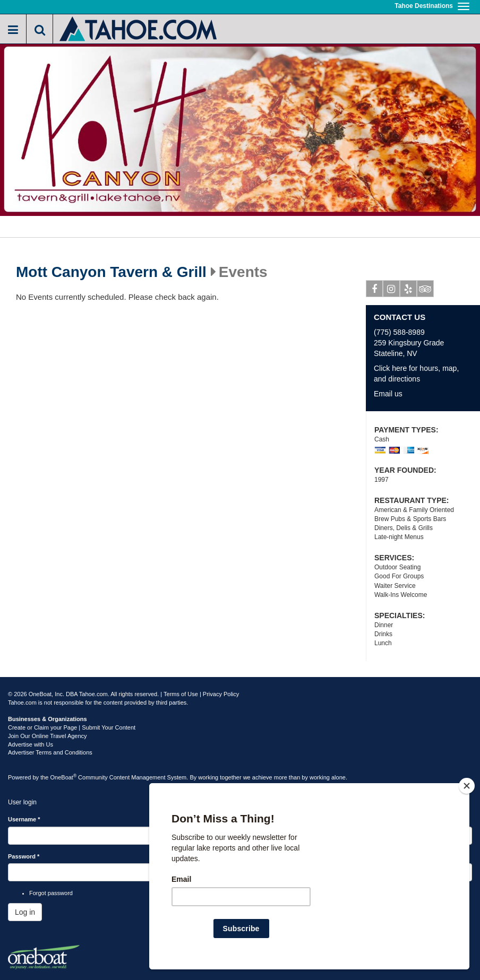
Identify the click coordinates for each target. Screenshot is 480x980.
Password (24, 856)
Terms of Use (181, 694)
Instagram (392, 291)
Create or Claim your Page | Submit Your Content (72, 727)
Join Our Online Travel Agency (48, 736)
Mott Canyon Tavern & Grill (111, 272)
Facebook (375, 291)
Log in (25, 912)
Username (24, 819)
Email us (388, 394)
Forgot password (51, 893)
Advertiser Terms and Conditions (50, 752)
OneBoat (64, 777)
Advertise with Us (31, 744)
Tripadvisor (426, 291)
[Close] (467, 786)
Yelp (409, 291)
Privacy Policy (221, 694)
